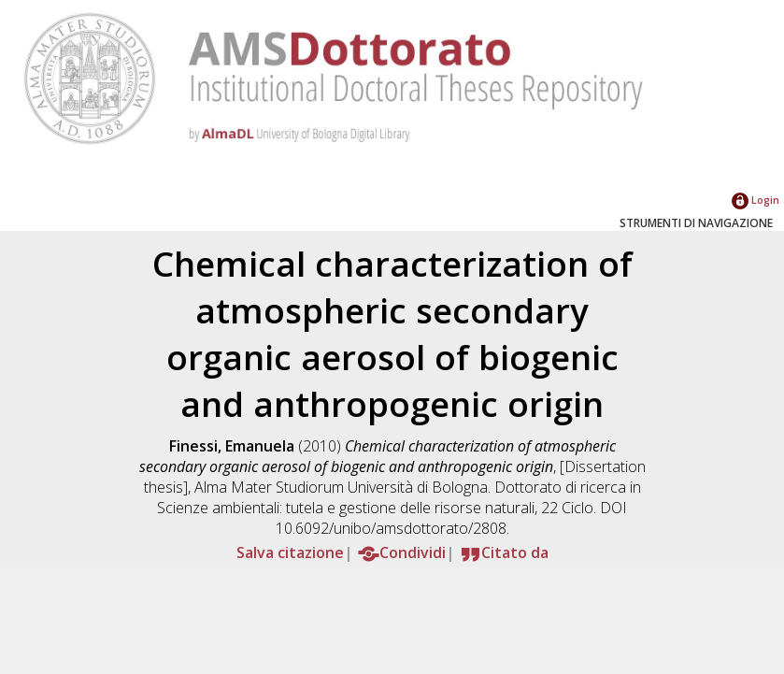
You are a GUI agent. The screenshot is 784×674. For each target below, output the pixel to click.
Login (755, 200)
